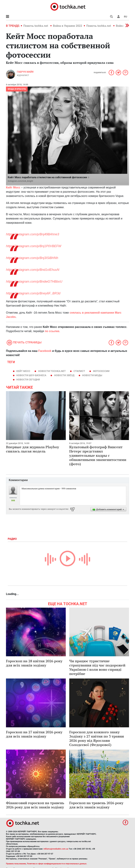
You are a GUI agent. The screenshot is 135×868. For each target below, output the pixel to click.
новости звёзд (64, 375)
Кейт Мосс (23, 371)
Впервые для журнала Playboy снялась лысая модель (33, 449)
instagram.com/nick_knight (20, 181)
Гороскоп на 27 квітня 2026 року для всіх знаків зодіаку (34, 734)
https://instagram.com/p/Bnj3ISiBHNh (32, 258)
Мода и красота (17, 89)
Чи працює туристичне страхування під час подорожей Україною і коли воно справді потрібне (97, 667)
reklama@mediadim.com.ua (56, 849)
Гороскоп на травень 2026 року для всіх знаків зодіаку (96, 805)
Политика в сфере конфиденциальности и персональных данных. (57, 864)
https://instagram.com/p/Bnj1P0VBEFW (34, 246)
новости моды (92, 375)
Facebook (45, 351)
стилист (79, 371)
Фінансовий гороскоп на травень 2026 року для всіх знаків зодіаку (35, 805)
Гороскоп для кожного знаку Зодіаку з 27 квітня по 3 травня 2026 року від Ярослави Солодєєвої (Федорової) (97, 738)
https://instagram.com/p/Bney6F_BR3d (33, 293)
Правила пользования (16, 864)
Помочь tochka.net (36, 26)
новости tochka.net (52, 371)
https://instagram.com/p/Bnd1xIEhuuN (33, 270)
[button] (118, 17)
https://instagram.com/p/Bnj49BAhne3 (33, 234)
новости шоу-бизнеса (31, 375)
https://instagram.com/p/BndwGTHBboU (34, 282)
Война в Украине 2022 (67, 26)
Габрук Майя (25, 72)
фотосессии (101, 371)
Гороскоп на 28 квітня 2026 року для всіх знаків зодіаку (34, 663)
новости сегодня (28, 380)
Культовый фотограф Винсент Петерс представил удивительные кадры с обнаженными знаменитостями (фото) (98, 455)
